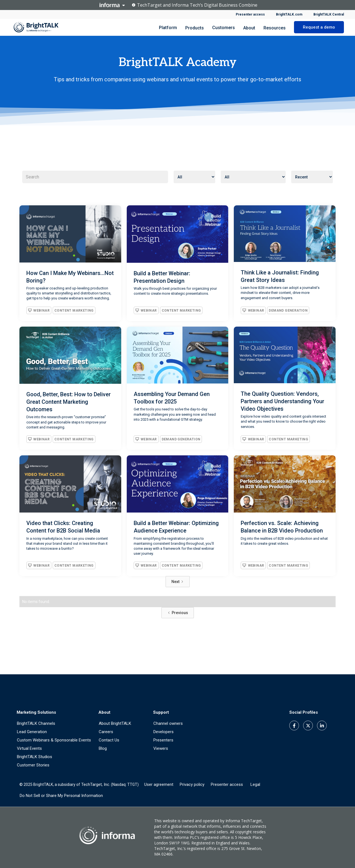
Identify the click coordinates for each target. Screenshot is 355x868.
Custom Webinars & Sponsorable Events (54, 740)
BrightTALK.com (289, 14)
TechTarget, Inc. (96, 784)
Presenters (163, 740)
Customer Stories (33, 765)
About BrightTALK (115, 723)
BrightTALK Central (329, 14)
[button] (195, 27)
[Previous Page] (178, 613)
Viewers (161, 748)
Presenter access (250, 14)
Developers (163, 732)
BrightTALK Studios (35, 757)
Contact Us (109, 740)
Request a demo (319, 27)
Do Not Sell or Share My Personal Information (61, 796)
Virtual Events (29, 748)
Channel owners (168, 723)
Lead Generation (32, 732)
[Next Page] (178, 582)
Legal (255, 784)
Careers (106, 732)
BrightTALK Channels (36, 723)
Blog (103, 748)
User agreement (159, 784)
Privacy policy (192, 784)
